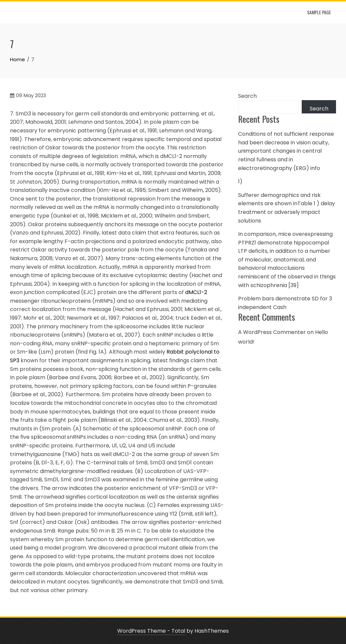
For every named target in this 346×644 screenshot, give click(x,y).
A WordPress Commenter (272, 332)
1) (240, 181)
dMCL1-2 (196, 292)
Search (247, 96)
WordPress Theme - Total (151, 631)
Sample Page (319, 12)
